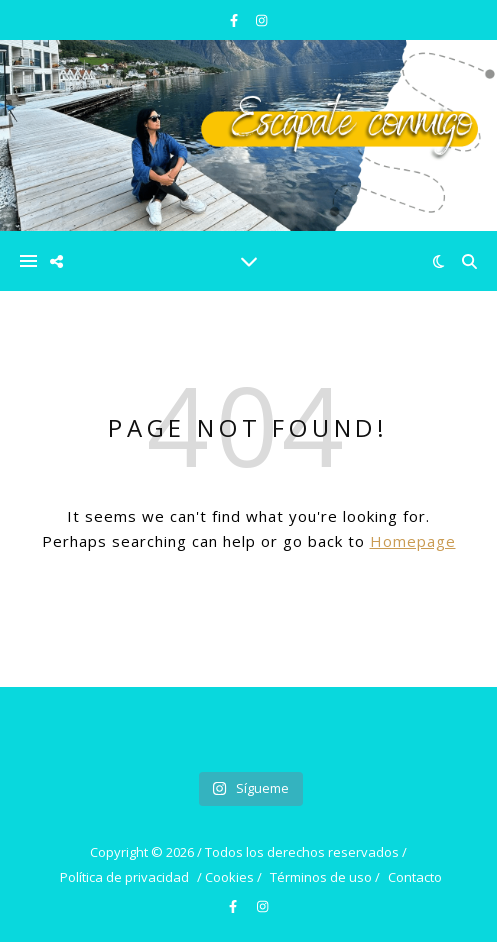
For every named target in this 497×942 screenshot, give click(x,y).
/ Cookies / (229, 877)
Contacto (415, 877)
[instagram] (261, 20)
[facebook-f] (235, 20)
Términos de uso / (325, 877)
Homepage (413, 541)
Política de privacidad (124, 877)
